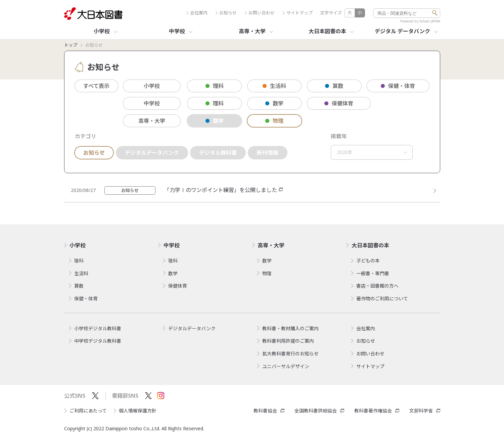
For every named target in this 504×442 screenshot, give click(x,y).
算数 (334, 86)
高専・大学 (152, 121)
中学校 (152, 103)
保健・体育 (398, 86)
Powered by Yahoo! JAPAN (420, 21)
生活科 (274, 86)
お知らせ (226, 13)
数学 (274, 103)
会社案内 (197, 13)
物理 (274, 121)
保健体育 (339, 103)
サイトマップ (298, 13)
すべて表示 (96, 86)
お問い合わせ (260, 13)
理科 (215, 86)
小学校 (152, 86)
